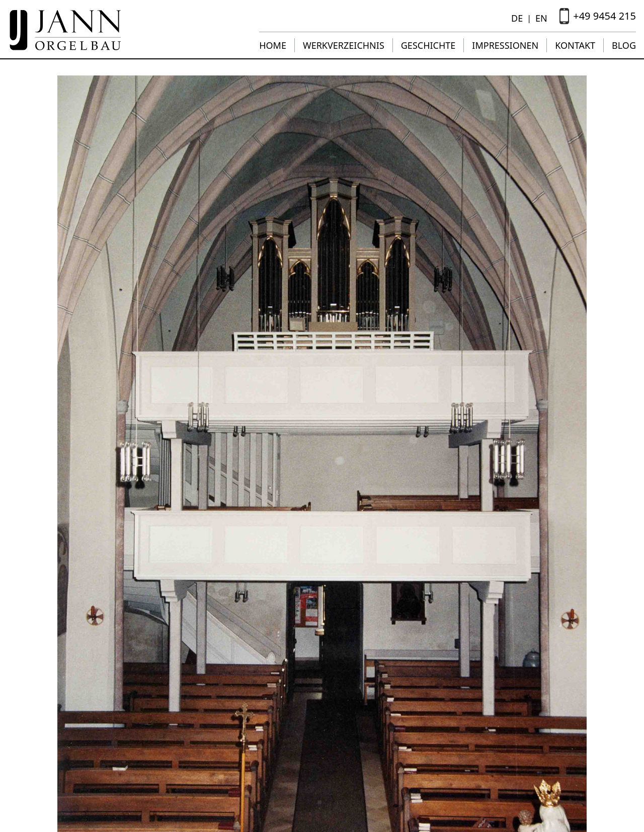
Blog (624, 45)
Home (273, 45)
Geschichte (428, 45)
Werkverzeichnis (344, 45)
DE (517, 18)
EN (541, 18)
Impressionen (505, 45)
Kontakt (575, 45)
